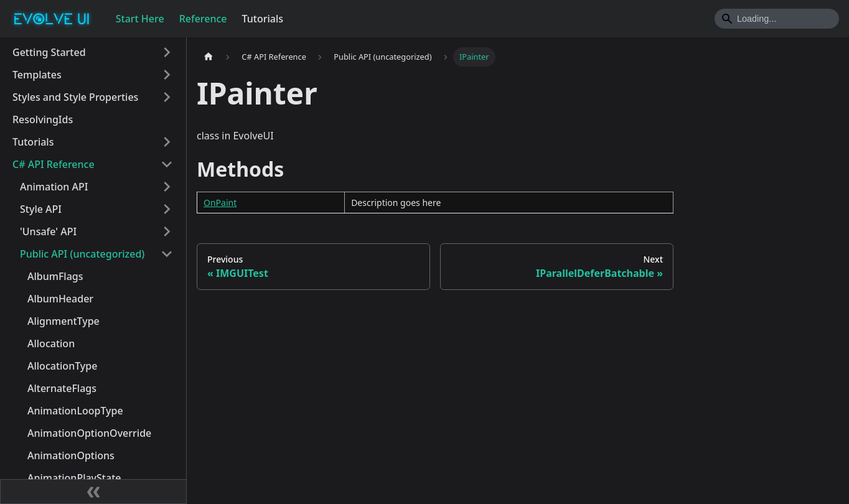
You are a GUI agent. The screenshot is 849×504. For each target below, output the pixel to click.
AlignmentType (63, 321)
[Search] (777, 19)
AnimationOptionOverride (89, 433)
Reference (203, 19)
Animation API (54, 187)
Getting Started (49, 52)
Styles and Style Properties (75, 97)
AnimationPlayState (74, 478)
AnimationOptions (71, 455)
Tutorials (263, 19)
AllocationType (62, 366)
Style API (41, 209)
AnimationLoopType (75, 411)
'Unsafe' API (48, 231)
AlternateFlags (62, 388)
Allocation (51, 343)
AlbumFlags (55, 276)
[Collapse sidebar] (93, 492)
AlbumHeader (60, 299)
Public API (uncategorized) (82, 254)
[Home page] (209, 57)
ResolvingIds (43, 119)
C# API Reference (54, 164)
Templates (37, 75)
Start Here (140, 19)
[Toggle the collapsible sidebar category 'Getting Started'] (167, 52)
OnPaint (220, 203)
